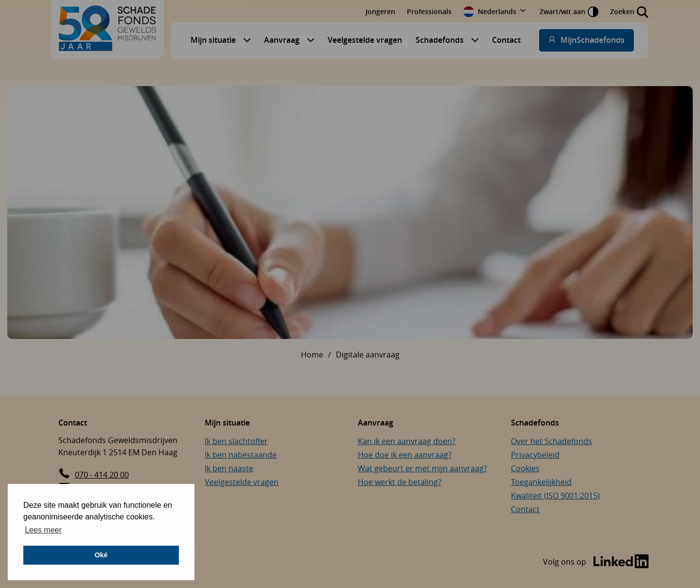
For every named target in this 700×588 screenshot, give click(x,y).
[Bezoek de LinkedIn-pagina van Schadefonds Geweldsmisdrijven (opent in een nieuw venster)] (596, 562)
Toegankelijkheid (541, 482)
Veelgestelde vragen (365, 40)
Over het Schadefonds (551, 441)
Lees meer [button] (43, 530)
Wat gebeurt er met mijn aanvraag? (422, 468)
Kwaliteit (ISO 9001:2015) (555, 496)
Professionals (429, 11)
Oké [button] (101, 555)
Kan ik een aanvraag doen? (407, 441)
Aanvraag (282, 40)
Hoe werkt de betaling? (400, 482)
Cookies (525, 468)
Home (312, 355)
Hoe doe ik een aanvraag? (405, 455)
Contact (506, 40)
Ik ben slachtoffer (236, 441)
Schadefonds (440, 40)
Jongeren (380, 11)
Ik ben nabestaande (241, 455)
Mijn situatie (213, 40)
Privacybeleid (535, 455)
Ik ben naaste (229, 468)
